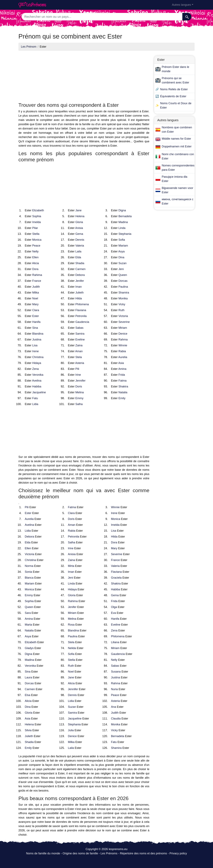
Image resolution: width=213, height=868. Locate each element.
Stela (79, 357)
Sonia (28, 572)
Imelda (37, 222)
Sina (35, 328)
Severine (124, 322)
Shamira (124, 293)
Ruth (121, 310)
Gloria (79, 222)
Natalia (123, 392)
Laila (78, 251)
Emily (122, 398)
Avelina (37, 381)
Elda (78, 257)
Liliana (115, 642)
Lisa (35, 345)
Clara (36, 310)
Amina (122, 369)
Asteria (80, 363)
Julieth (80, 293)
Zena (35, 369)
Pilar (35, 228)
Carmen (80, 269)
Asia (121, 363)
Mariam (123, 246)
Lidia (35, 404)
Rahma (123, 340)
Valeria (80, 246)
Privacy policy (178, 853)
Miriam (123, 328)
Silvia (28, 730)
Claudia (116, 719)
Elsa (28, 695)
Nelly (35, 251)
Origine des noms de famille (80, 853)
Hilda (79, 298)
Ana (113, 707)
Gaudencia (82, 322)
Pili (77, 369)
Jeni (121, 269)
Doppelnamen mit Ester (177, 146)
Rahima (37, 275)
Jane (78, 210)
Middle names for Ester (176, 139)
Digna (122, 210)
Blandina (38, 334)
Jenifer (80, 281)
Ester (36, 316)
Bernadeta (125, 216)
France (37, 281)
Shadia (80, 263)
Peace (36, 246)
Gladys (29, 648)
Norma (29, 566)
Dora (35, 269)
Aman (79, 351)
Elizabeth (38, 210)
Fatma (122, 381)
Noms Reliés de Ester (174, 89)
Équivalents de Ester (173, 96)
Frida (122, 375)
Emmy (79, 398)
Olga (114, 607)
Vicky (122, 304)
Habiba (37, 386)
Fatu (35, 398)
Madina (123, 222)
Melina (80, 392)
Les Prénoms (109, 853)
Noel (35, 298)
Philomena (82, 304)
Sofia (122, 240)
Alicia (35, 263)
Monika (123, 298)
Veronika (38, 375)
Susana (116, 672)
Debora (80, 275)
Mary (35, 304)
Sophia (37, 216)
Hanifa (36, 322)
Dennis (80, 240)
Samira (80, 334)
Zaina (79, 345)
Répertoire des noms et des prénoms (143, 853)
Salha (79, 404)
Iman (79, 287)
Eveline (80, 340)
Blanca (29, 578)
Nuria (114, 689)
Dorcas (123, 281)
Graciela (116, 578)
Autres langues (181, 5)
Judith (36, 287)
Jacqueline (39, 392)
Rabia (122, 351)
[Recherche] (187, 17)
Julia (71, 730)
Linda (122, 228)
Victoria (123, 316)
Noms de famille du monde (43, 853)
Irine (78, 375)
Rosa (71, 625)
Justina (37, 340)
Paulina (123, 287)
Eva (113, 613)
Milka (36, 293)
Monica (37, 240)
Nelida (72, 648)
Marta (28, 625)
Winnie (123, 345)
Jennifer (80, 381)
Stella (36, 234)
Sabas (79, 328)
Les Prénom (29, 47)
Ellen (35, 257)
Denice (123, 334)
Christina (38, 357)
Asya (121, 251)
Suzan (122, 263)
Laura (28, 677)
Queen (123, 275)
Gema (79, 234)
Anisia (79, 228)
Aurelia (123, 357)
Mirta (71, 566)
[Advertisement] (84, 76)
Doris (79, 386)
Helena (80, 216)
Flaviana (81, 310)
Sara (28, 613)
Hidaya (37, 363)
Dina (121, 257)
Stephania (125, 234)
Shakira (123, 386)
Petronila (81, 316)
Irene (35, 351)
